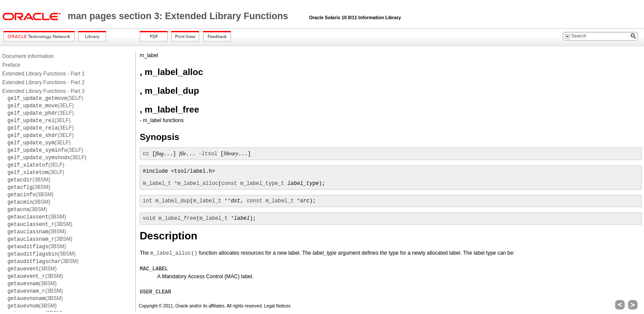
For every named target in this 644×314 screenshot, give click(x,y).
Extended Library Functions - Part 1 (43, 74)
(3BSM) (29, 180)
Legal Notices (277, 306)
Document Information (28, 56)
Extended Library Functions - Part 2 (43, 82)
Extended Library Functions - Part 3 (43, 91)
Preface (11, 65)
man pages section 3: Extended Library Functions (179, 16)
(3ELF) (45, 98)
